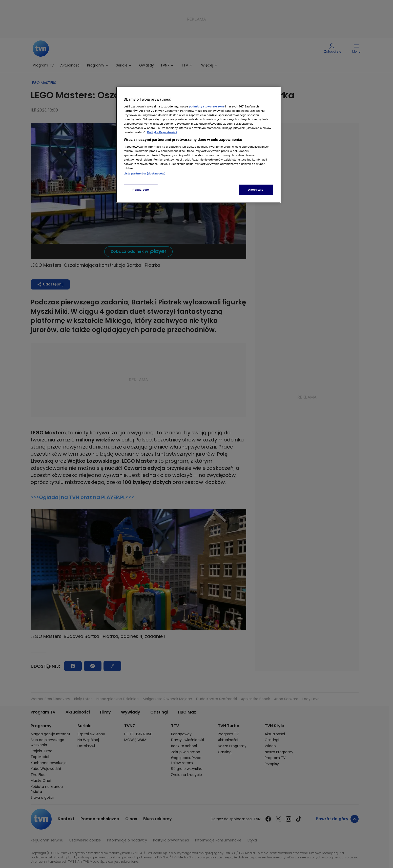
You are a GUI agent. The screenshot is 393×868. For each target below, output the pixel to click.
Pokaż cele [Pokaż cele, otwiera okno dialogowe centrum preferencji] (141, 190)
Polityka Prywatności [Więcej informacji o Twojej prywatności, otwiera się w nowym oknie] (162, 132)
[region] (198, 145)
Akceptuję (256, 190)
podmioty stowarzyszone (207, 106)
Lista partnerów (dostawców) (145, 173)
